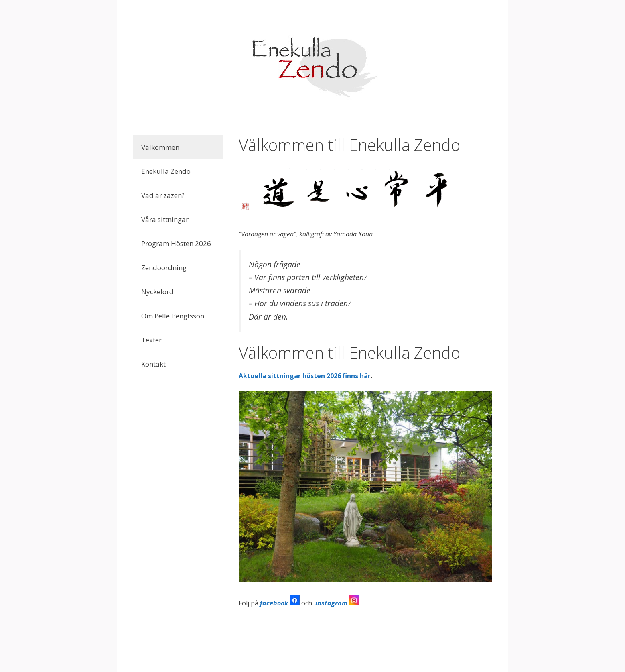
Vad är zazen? (163, 195)
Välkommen (160, 147)
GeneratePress (364, 659)
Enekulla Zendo (166, 171)
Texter (151, 340)
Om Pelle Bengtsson (173, 316)
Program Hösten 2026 (176, 243)
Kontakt (153, 364)
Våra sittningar (165, 219)
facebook (274, 603)
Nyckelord (157, 292)
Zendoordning (164, 268)
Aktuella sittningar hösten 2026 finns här (305, 376)
